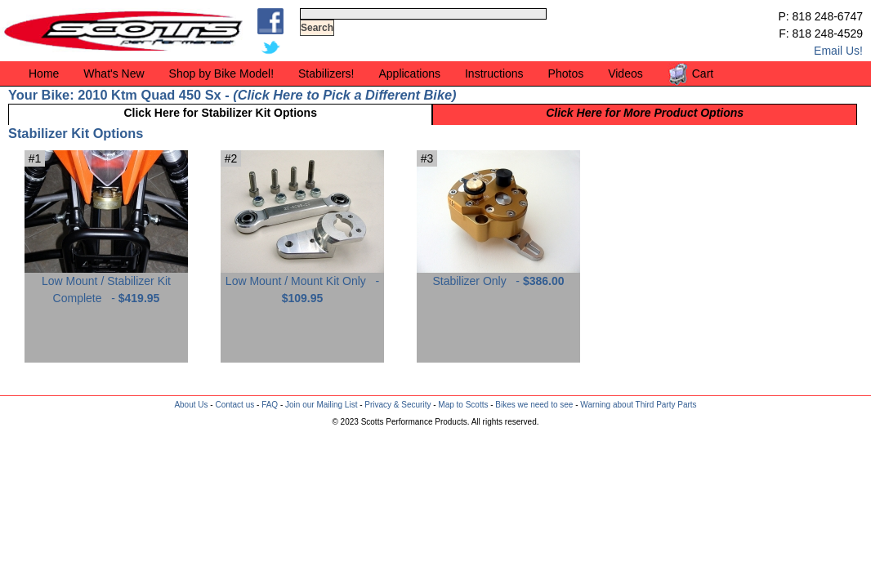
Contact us (234, 405)
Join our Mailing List (321, 405)
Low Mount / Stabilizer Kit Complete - (106, 283)
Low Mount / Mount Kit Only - (302, 283)
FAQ (270, 405)
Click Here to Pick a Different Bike (345, 95)
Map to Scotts (463, 405)
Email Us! (838, 51)
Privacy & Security (398, 405)
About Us (191, 405)
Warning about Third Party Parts (638, 405)
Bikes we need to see (534, 405)
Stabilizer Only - (498, 275)
